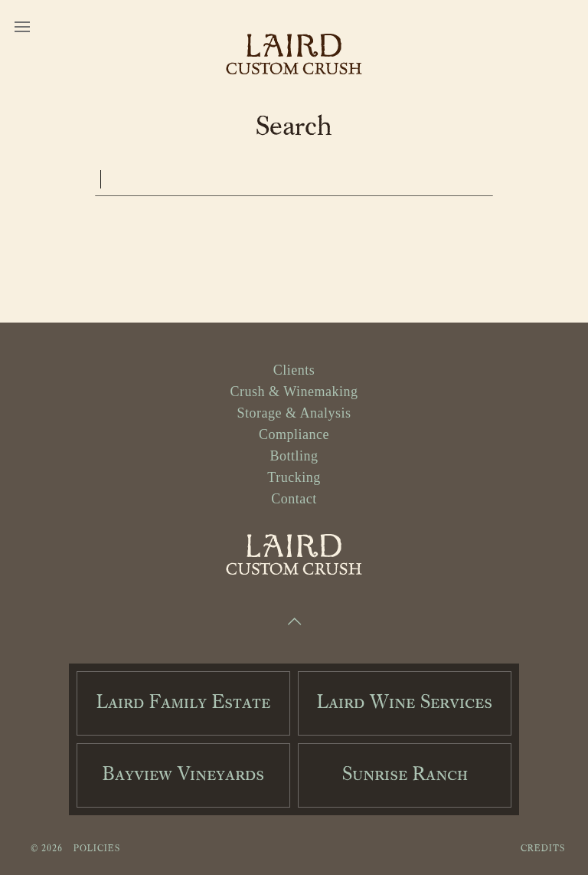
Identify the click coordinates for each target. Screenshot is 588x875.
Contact (294, 499)
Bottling (294, 456)
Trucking (294, 477)
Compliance (294, 434)
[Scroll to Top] (294, 623)
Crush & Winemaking (294, 392)
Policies (97, 849)
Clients (294, 370)
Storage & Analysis (294, 413)
